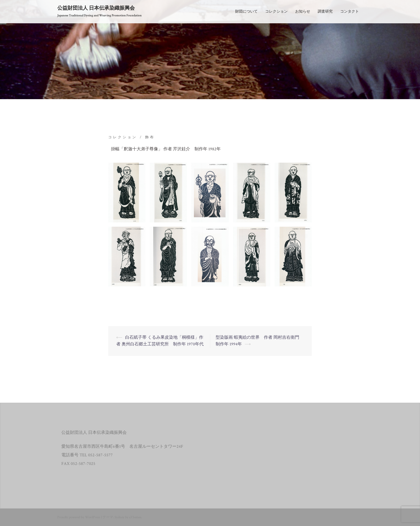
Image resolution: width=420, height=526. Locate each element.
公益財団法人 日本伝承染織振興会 (96, 8)
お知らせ (303, 12)
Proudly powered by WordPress (79, 517)
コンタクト (350, 12)
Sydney (119, 517)
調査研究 (325, 12)
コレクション (276, 12)
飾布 (150, 137)
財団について (246, 12)
